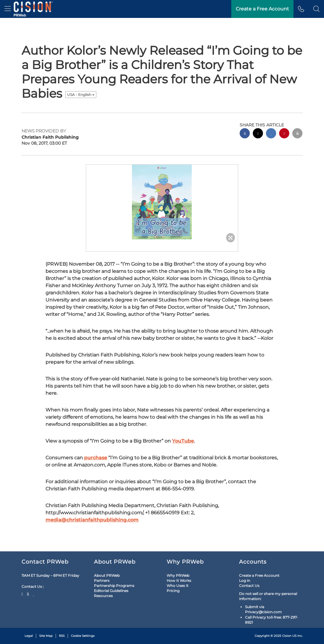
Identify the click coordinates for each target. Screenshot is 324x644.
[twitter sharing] (258, 134)
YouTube (183, 441)
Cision (287, 636)
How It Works (179, 580)
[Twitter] (23, 593)
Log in (245, 580)
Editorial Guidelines (111, 591)
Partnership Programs (114, 586)
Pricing (173, 591)
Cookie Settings (83, 636)
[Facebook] (28, 593)
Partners (102, 580)
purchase (96, 458)
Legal (29, 636)
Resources (103, 596)
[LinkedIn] (34, 593)
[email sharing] (297, 134)
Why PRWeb (178, 575)
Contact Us (33, 587)
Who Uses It (178, 586)
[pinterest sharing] (284, 134)
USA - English (81, 95)
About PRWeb (107, 575)
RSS (62, 636)
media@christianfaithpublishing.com (92, 520)
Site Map (46, 636)
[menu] (8, 9)
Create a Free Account (259, 575)
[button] (316, 9)
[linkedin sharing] (271, 134)
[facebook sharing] (245, 134)
